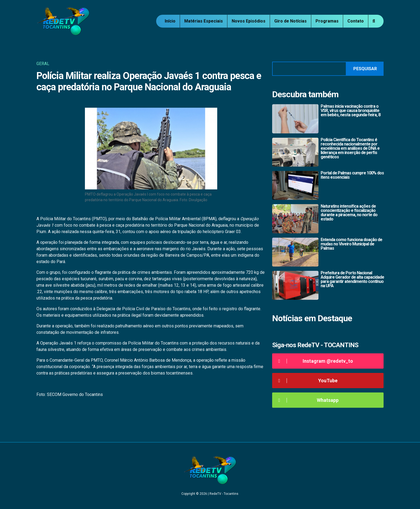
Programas (327, 21)
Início (170, 21)
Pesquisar (365, 69)
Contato (356, 21)
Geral (43, 64)
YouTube (307, 381)
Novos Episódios (249, 21)
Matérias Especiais (204, 21)
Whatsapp (307, 400)
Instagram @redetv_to (315, 361)
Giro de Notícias (290, 21)
